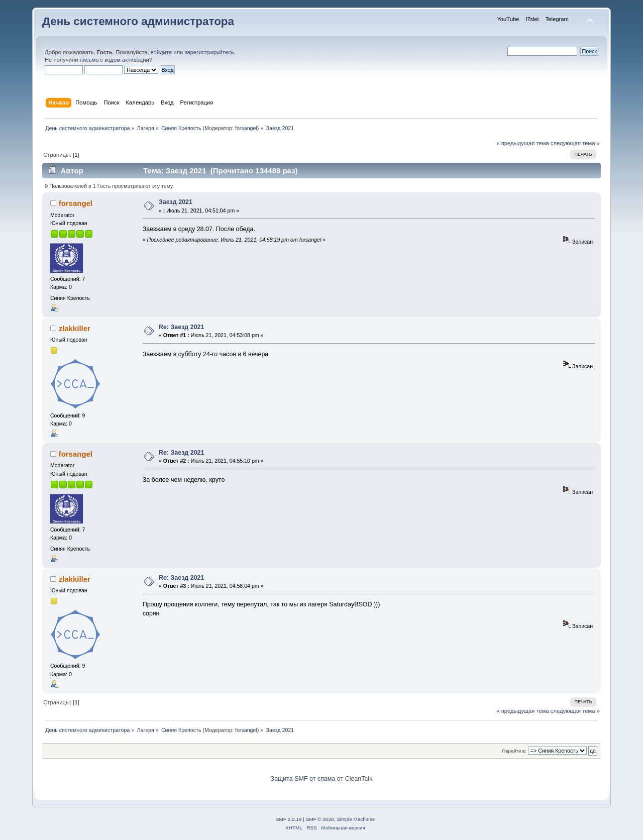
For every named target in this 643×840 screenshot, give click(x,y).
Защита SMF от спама (303, 779)
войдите (161, 52)
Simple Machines (356, 819)
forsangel (246, 128)
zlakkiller (75, 328)
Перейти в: (514, 751)
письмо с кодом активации (115, 60)
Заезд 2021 (176, 202)
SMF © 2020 (320, 819)
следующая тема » (575, 143)
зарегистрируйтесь (209, 52)
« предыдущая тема (522, 143)
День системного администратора (138, 21)
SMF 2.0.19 (289, 819)
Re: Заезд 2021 (182, 327)
